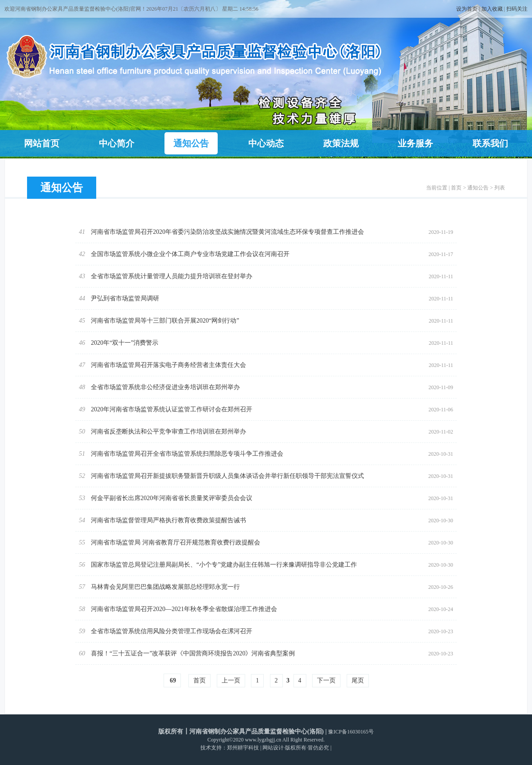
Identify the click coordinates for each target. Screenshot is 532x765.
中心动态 (266, 143)
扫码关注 (517, 9)
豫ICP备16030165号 (351, 732)
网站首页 (42, 143)
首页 (456, 188)
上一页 (231, 680)
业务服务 (415, 143)
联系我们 (490, 143)
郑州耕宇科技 (243, 748)
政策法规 (341, 143)
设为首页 (467, 9)
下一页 (326, 680)
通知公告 (191, 143)
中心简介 (117, 143)
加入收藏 (492, 9)
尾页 (358, 680)
